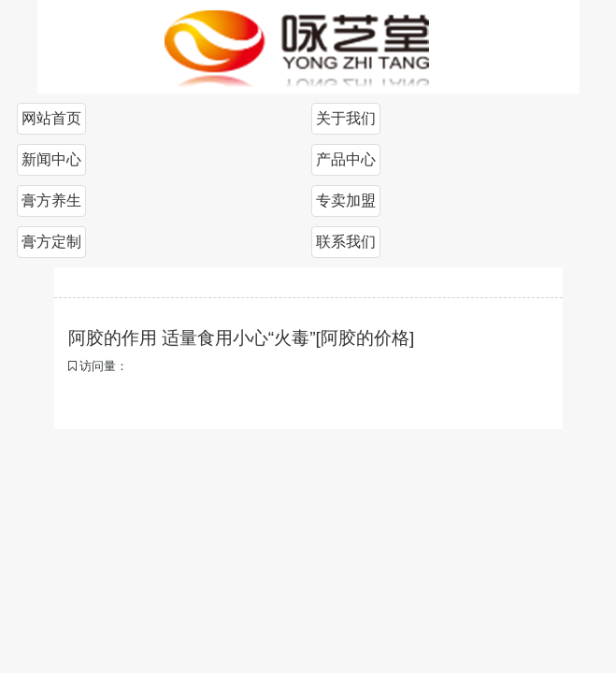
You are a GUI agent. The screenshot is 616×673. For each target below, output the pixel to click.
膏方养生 (51, 200)
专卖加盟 (346, 200)
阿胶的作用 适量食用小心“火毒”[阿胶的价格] (242, 338)
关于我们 (346, 118)
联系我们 (346, 242)
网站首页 (51, 118)
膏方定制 (51, 242)
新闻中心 (51, 159)
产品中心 (346, 159)
